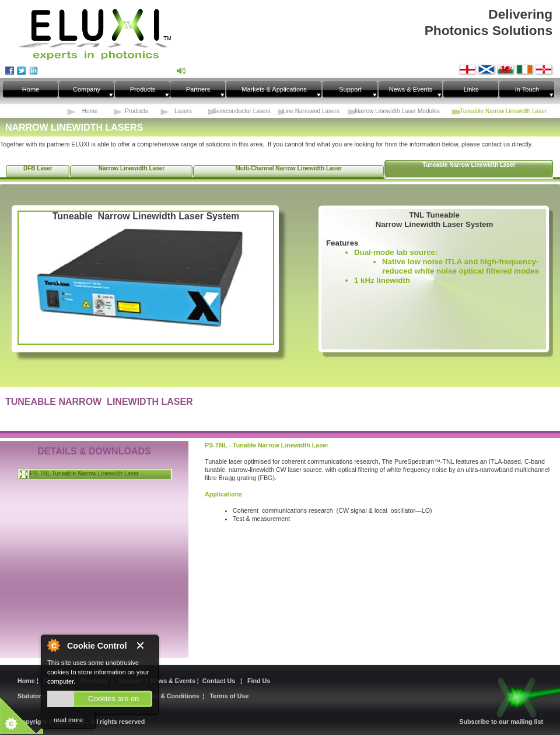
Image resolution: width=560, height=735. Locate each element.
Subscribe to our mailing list (501, 722)
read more (68, 720)
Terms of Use (230, 696)
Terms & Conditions (170, 696)
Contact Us (220, 681)
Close (144, 646)
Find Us (259, 681)
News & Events (174, 681)
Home (27, 681)
